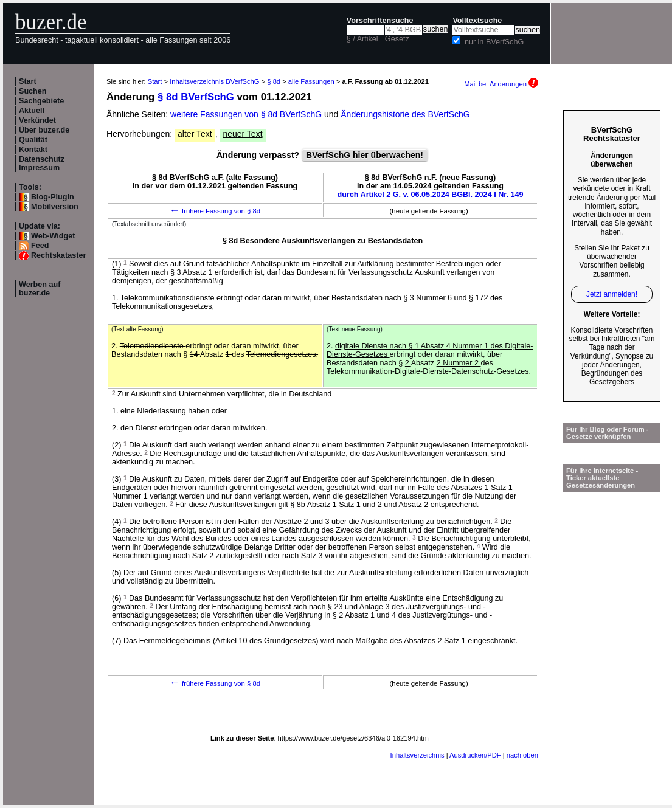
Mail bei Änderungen (501, 84)
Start (28, 81)
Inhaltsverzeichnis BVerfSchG (214, 81)
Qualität (33, 140)
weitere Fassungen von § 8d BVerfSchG (246, 114)
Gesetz (397, 39)
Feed (40, 246)
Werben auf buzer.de (40, 289)
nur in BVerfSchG (494, 42)
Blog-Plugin (53, 197)
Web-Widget (53, 236)
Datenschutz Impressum (42, 164)
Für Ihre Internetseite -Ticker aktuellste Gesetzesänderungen (602, 478)
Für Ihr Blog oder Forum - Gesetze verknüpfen (608, 433)
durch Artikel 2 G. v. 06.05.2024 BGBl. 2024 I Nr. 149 (431, 195)
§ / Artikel (362, 39)
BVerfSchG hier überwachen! (365, 155)
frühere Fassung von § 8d (215, 211)
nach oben (522, 755)
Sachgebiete (41, 101)
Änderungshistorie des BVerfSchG (405, 114)
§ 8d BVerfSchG (196, 97)
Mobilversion (55, 207)
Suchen (33, 91)
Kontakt (33, 150)
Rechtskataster (58, 255)
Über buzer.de (44, 130)
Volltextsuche (477, 21)
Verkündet (37, 120)
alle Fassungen (311, 81)
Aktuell (32, 111)
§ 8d (274, 81)
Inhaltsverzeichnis (417, 755)
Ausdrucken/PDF (475, 755)
